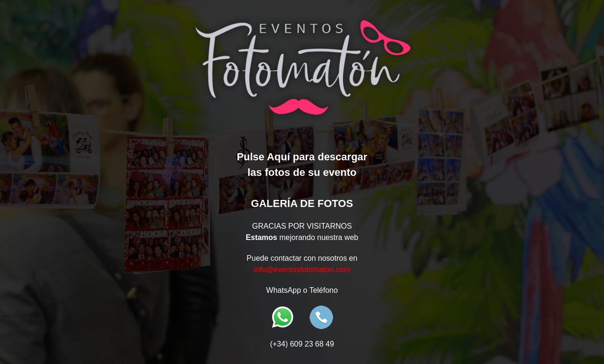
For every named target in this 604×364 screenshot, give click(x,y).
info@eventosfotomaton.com (302, 269)
